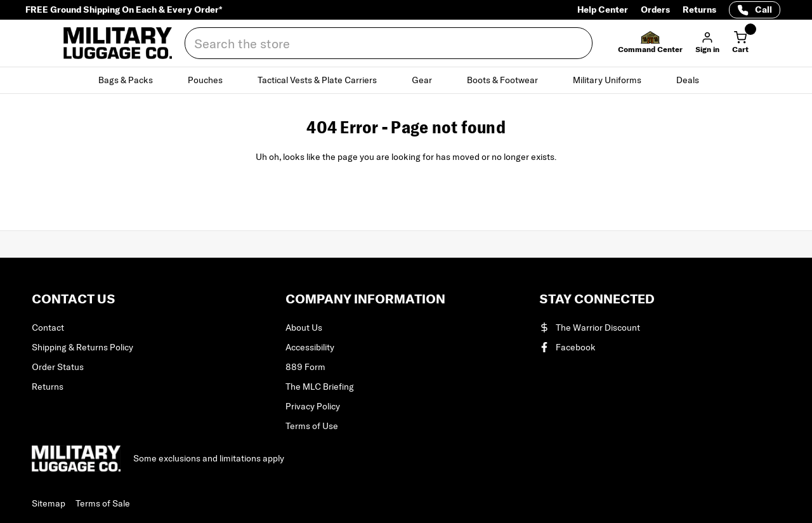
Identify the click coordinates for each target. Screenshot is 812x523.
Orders (655, 10)
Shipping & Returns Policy (82, 347)
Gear (429, 80)
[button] (650, 43)
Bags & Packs (133, 80)
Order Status (58, 367)
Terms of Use (312, 426)
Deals (695, 80)
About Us (304, 328)
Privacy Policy (313, 406)
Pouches (213, 80)
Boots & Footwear (510, 80)
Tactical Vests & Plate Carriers (324, 80)
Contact (48, 328)
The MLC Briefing (320, 387)
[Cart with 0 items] (740, 43)
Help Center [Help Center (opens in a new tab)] (603, 10)
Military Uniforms (614, 80)
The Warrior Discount (590, 328)
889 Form (305, 367)
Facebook (567, 347)
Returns (699, 10)
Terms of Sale (103, 503)
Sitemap (49, 503)
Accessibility (310, 347)
